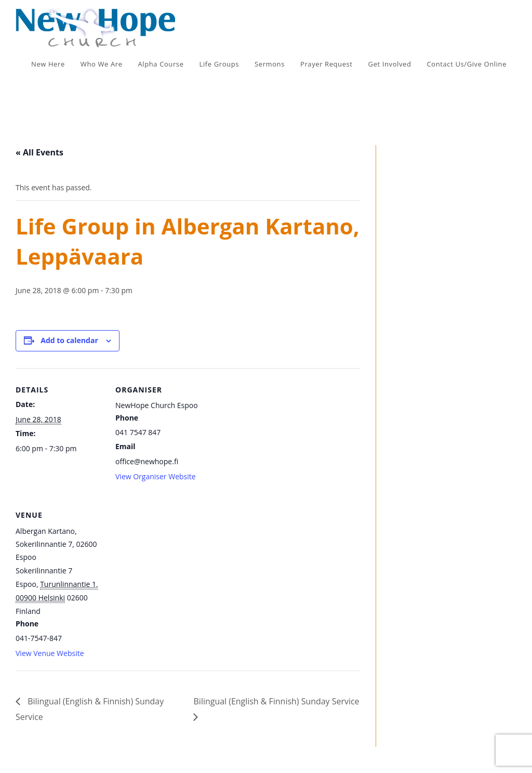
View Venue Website (50, 653)
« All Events (39, 152)
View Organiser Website (156, 476)
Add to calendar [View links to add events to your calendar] (69, 340)
